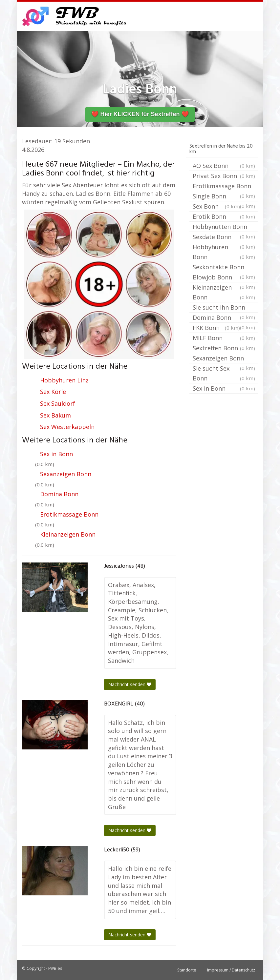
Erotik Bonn (224, 216)
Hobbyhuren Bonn (224, 252)
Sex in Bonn (56, 454)
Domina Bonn (59, 494)
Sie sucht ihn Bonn (224, 308)
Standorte (187, 970)
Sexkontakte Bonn (224, 268)
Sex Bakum (55, 415)
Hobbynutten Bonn (224, 227)
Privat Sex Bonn (224, 176)
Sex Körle (53, 392)
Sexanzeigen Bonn (66, 474)
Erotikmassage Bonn (69, 514)
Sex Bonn (216, 206)
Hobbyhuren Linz (64, 380)
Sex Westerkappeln (67, 427)
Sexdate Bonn (224, 237)
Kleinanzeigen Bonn (68, 534)
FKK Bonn (216, 328)
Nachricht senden (130, 684)
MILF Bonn (224, 338)
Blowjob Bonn (224, 278)
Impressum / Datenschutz (231, 970)
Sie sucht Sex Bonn (224, 374)
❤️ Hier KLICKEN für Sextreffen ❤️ (140, 114)
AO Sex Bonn (224, 166)
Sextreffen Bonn (224, 348)
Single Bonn (224, 197)
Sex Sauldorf (58, 403)
